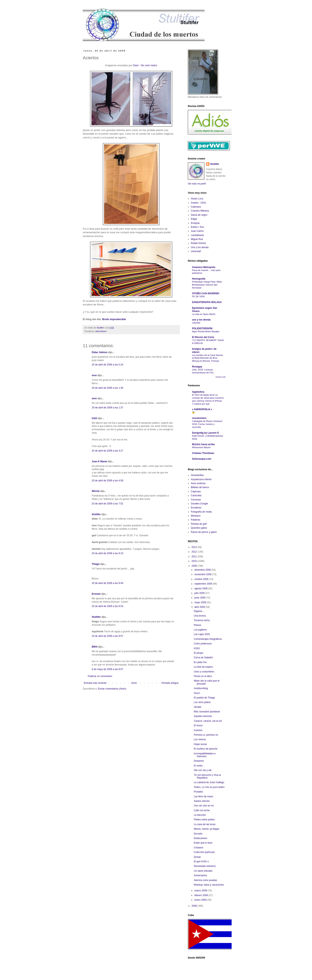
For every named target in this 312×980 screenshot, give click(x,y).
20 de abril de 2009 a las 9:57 (107, 636)
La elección (200, 815)
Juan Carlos (197, 231)
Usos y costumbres (204, 672)
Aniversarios (200, 875)
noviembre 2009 (203, 574)
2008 (195, 906)
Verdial (197, 707)
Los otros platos (202, 702)
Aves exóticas (198, 483)
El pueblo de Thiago (204, 698)
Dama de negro (199, 215)
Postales (198, 792)
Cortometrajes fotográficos (208, 639)
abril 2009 (200, 607)
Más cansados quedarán (207, 712)
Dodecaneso (200, 838)
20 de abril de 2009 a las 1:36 (107, 388)
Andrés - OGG (198, 203)
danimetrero (101, 331)
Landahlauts (197, 235)
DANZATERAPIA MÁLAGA (207, 302)
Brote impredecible (114, 319)
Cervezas (196, 500)
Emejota (195, 223)
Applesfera (198, 392)
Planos (197, 625)
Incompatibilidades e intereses (205, 755)
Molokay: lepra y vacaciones (209, 885)
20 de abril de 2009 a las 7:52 (107, 504)
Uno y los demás (200, 247)
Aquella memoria (203, 716)
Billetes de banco (200, 487)
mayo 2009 (201, 602)
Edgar (194, 219)
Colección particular (204, 852)
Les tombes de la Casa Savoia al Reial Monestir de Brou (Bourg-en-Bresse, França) (207, 358)
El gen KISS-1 (201, 862)
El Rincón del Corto (203, 337)
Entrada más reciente (95, 683)
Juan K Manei (99, 461)
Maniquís (196, 516)
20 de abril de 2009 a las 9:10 (107, 553)
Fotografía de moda (201, 512)
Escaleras (196, 508)
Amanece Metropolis (204, 267)
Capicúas (196, 491)
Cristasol (198, 848)
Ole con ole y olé (203, 770)
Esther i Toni (197, 227)
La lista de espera (203, 667)
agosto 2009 (201, 589)
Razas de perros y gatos (204, 532)
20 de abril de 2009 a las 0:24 (107, 365)
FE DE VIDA (198, 296)
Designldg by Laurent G (205, 433)
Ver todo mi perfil (197, 184)
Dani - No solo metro (145, 65)
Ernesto (96, 594)
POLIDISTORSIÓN (202, 328)
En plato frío (200, 662)
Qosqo (197, 857)
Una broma (200, 616)
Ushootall (196, 251)
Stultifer (96, 514)
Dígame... (199, 611)
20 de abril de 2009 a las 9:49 (107, 583)
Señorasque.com (202, 459)
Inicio (134, 683)
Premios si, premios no (206, 735)
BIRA (95, 647)
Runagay (197, 367)
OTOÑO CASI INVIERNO (206, 293)
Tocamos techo (202, 620)
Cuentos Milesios (200, 211)
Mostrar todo (221, 377)
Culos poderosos (203, 644)
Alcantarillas (197, 475)
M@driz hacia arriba (203, 444)
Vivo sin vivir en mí (204, 806)
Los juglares (200, 630)
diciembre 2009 (203, 570)
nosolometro (199, 418)
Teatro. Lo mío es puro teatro (209, 787)
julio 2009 (200, 593)
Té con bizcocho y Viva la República (207, 776)
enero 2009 (201, 900)
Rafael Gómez (198, 243)
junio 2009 (200, 598)
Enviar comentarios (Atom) (112, 689)
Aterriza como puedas (205, 880)
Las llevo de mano (203, 796)
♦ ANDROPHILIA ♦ (202, 409)
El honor (198, 726)
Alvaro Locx (197, 199)
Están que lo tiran (203, 843)
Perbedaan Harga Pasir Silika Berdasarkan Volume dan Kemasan (207, 285)
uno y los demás (201, 320)
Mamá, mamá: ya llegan (207, 829)
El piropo (198, 653)
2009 (195, 566)
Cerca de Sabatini (203, 658)
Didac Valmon (100, 352)
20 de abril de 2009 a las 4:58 (107, 481)
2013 (195, 547)
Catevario (196, 207)
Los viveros (200, 739)
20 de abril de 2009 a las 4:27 (107, 451)
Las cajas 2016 (202, 634)
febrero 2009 (201, 895)
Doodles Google (199, 504)
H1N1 (197, 648)
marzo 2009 (201, 891)
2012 (195, 552)
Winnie (96, 491)
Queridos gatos (199, 528)
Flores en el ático (203, 676)
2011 (195, 557)
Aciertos (198, 730)
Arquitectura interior (201, 479)
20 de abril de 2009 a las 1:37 (107, 408)
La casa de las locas (205, 824)
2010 (195, 561)
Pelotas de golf (199, 524)
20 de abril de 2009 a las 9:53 (107, 606)
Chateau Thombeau (203, 453)
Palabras (195, 520)
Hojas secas (200, 744)
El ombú (198, 766)
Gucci (197, 693)
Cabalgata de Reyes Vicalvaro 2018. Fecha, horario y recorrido (207, 424)
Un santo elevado (203, 871)
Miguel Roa (197, 239)
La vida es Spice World (204, 314)
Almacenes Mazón (201, 447)
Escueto (198, 834)
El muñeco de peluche (206, 749)
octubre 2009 (202, 579)
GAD (94, 418)
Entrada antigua (170, 683)
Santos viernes (202, 801)
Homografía (199, 279)
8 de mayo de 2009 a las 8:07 (107, 669)
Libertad (196, 323)
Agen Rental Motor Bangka (206, 331)
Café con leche (202, 810)
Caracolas (196, 495)
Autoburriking (201, 688)
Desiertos (199, 761)
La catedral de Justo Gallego (209, 782)
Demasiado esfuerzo (205, 866)
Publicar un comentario (100, 676)
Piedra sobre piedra (204, 820)
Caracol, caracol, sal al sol (208, 721)
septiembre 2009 (204, 584)
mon (94, 375)
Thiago (96, 564)
